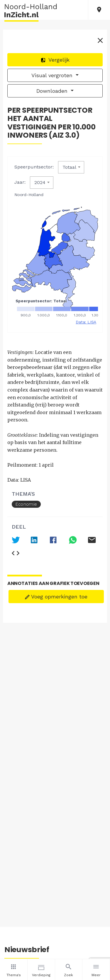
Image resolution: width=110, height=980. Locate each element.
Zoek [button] (69, 969)
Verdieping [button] (41, 969)
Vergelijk (55, 60)
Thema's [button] (14, 969)
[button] (99, 10)
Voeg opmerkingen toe (56, 597)
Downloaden (53, 91)
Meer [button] (96, 969)
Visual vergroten (53, 75)
